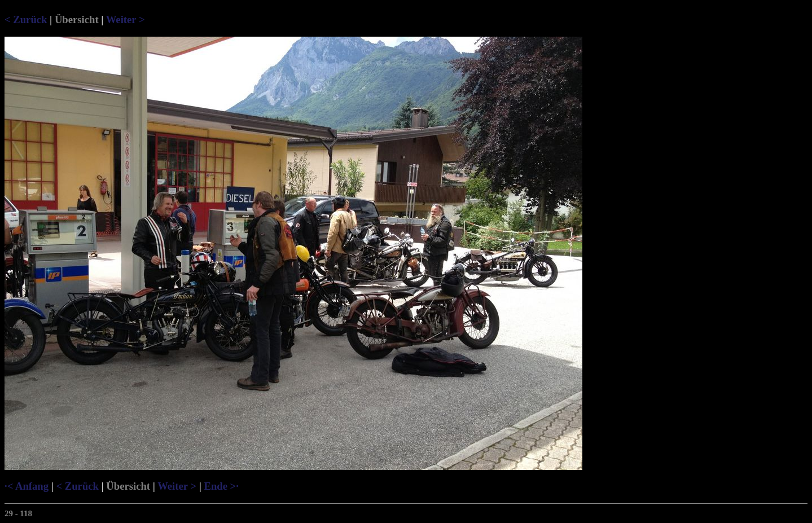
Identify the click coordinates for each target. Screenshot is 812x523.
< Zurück (26, 19)
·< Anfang (27, 486)
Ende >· (221, 486)
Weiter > (126, 19)
